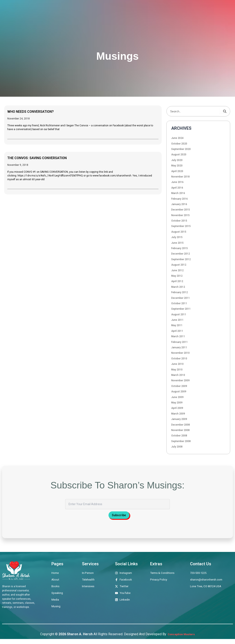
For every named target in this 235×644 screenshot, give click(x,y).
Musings (199, 12)
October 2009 (179, 386)
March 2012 (178, 287)
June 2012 (177, 270)
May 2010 (177, 370)
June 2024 (177, 138)
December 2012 (181, 254)
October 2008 (179, 436)
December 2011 (181, 298)
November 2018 (180, 177)
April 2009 (177, 408)
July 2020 (177, 160)
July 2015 (177, 237)
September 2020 (181, 149)
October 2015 (179, 221)
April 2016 (177, 188)
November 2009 (180, 380)
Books (139, 12)
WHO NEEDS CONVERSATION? (36, 111)
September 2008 (181, 441)
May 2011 (177, 325)
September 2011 (181, 309)
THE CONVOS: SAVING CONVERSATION (45, 158)
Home (58, 12)
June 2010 (177, 364)
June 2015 (177, 243)
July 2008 (177, 447)
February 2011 (179, 342)
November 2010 (180, 353)
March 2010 (178, 375)
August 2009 (179, 392)
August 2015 (179, 232)
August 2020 (179, 155)
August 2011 (179, 314)
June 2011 (177, 320)
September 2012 (181, 259)
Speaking (159, 12)
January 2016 (179, 204)
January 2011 (179, 347)
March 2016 (178, 193)
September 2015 (181, 226)
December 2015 (181, 210)
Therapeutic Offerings (107, 12)
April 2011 (177, 331)
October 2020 (179, 144)
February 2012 (179, 292)
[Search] (225, 111)
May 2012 (177, 276)
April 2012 (177, 281)
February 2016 (179, 199)
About (75, 12)
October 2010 (179, 359)
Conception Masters (181, 639)
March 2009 (178, 414)
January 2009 (179, 419)
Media (179, 12)
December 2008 (181, 425)
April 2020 (177, 171)
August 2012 (179, 265)
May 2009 (177, 403)
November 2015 (180, 215)
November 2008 (180, 430)
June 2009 (177, 397)
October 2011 (179, 303)
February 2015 (179, 248)
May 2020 (177, 166)
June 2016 (177, 182)
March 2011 (178, 336)
